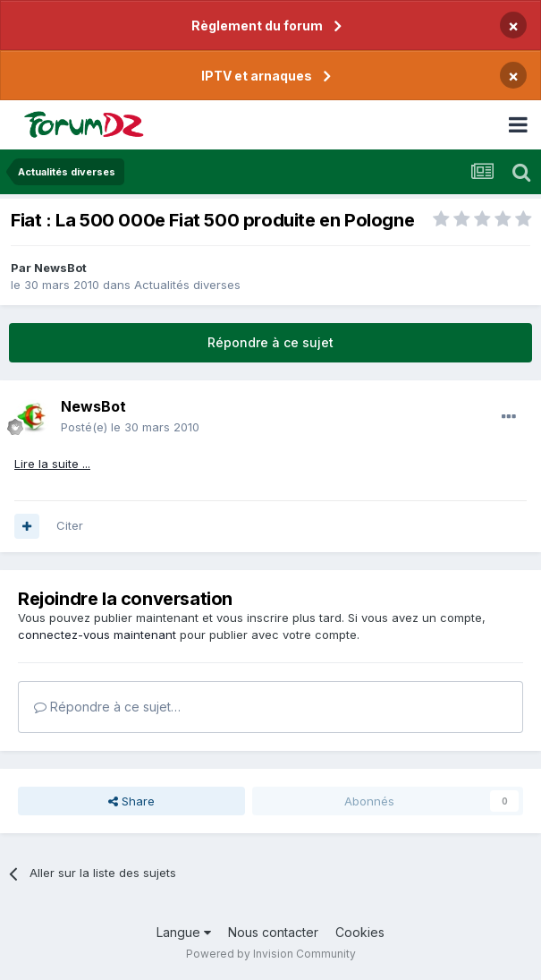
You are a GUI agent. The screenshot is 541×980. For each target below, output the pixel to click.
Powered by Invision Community (271, 954)
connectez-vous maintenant (97, 635)
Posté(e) (130, 427)
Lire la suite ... (52, 464)
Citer (70, 525)
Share (131, 801)
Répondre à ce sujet (270, 342)
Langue (184, 932)
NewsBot (60, 268)
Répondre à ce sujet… (107, 707)
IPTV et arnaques (257, 76)
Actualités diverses (187, 285)
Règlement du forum (257, 26)
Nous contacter (273, 932)
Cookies (360, 932)
